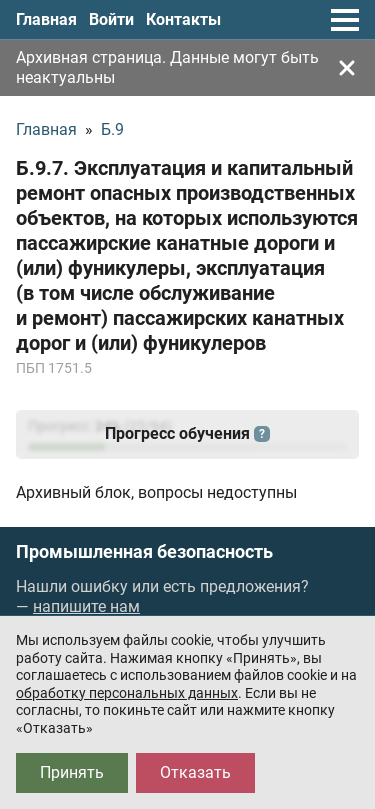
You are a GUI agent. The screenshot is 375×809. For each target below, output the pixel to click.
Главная (46, 19)
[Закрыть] (347, 68)
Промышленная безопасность (144, 552)
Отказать (195, 772)
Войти (111, 19)
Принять (72, 772)
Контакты (183, 19)
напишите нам (86, 606)
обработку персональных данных (127, 693)
